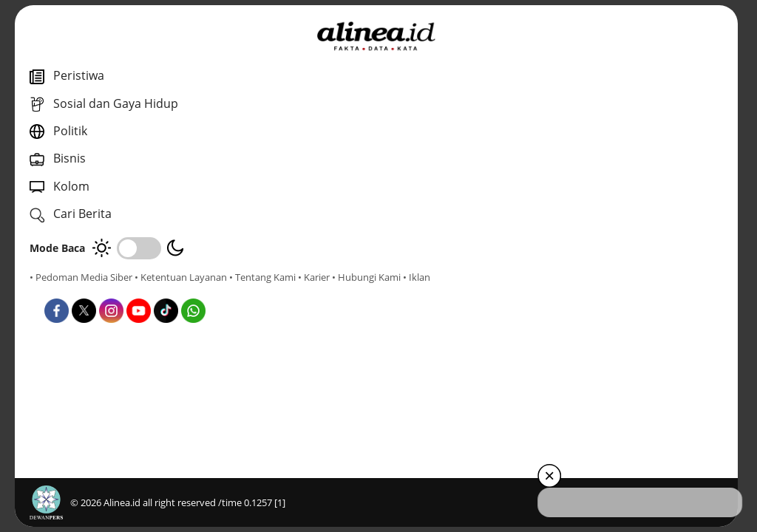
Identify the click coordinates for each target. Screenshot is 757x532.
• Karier (114, 290)
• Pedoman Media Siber (81, 277)
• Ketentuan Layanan (181, 277)
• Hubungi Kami (167, 290)
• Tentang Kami (63, 290)
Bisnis (378, 331)
